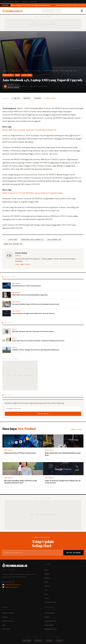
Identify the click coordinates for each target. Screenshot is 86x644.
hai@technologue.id (11, 587)
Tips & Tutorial (7, 621)
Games (5, 617)
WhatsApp (27, 98)
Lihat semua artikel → (24, 264)
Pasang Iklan (49, 625)
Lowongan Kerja (50, 602)
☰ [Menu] (82, 11)
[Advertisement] (43, 52)
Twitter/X (38, 641)
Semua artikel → (77, 429)
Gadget (47, 574)
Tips (46, 594)
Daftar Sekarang (74, 553)
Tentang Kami (49, 613)
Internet (47, 586)
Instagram (27, 641)
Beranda (5, 71)
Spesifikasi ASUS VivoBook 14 (32, 240)
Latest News (36, 71)
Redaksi (47, 617)
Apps (46, 582)
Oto (46, 590)
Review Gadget (8, 613)
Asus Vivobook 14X (54, 240)
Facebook (38, 98)
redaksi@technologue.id (13, 585)
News (26, 71)
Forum (47, 598)
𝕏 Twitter (16, 98)
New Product (16, 71)
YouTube (49, 641)
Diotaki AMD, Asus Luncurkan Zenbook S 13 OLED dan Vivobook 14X (29, 130)
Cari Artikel (6, 629)
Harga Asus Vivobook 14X (13, 244)
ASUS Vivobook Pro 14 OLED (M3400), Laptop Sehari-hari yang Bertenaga (32, 193)
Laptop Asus (13, 240)
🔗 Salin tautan (49, 98)
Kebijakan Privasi (51, 629)
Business (48, 578)
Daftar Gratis (43, 414)
